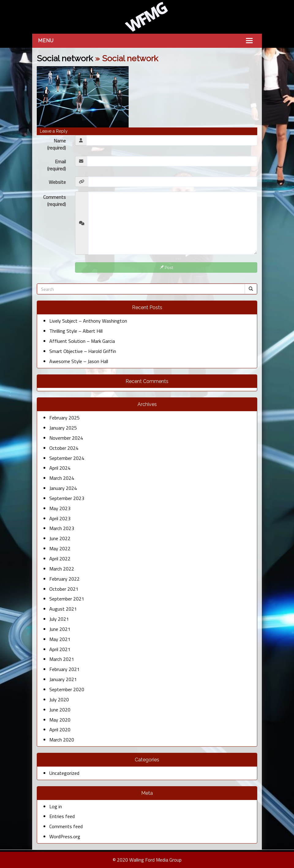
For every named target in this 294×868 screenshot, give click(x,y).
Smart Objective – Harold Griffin (83, 351)
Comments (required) (55, 201)
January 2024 (63, 488)
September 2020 (67, 689)
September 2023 (67, 498)
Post (166, 267)
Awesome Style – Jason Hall (79, 361)
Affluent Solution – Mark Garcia (82, 341)
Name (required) (57, 144)
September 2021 (67, 599)
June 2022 (60, 538)
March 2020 (62, 740)
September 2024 (67, 458)
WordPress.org (65, 836)
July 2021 (59, 619)
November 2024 (66, 438)
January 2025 (63, 428)
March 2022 (62, 569)
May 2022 (60, 548)
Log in (56, 806)
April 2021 (60, 649)
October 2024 (64, 448)
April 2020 (60, 730)
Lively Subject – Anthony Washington (88, 321)
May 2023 (60, 508)
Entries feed (62, 816)
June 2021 (60, 629)
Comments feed (66, 826)
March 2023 (62, 528)
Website (57, 182)
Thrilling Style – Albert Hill (76, 331)
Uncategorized (64, 773)
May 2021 (60, 639)
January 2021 (63, 679)
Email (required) (57, 165)
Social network (65, 58)
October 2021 (64, 589)
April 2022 (60, 559)
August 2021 (63, 609)
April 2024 (60, 468)
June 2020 (60, 710)
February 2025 (64, 418)
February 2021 (64, 669)
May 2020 (60, 720)
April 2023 (60, 518)
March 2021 (62, 659)
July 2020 (59, 699)
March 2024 (62, 478)
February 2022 (64, 579)
